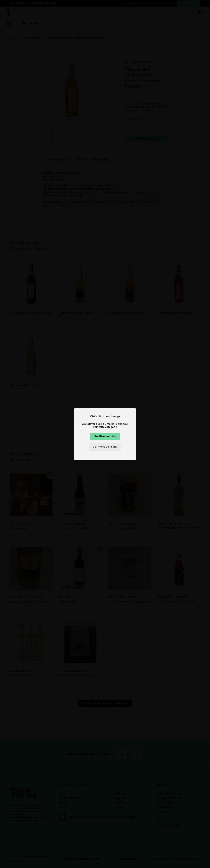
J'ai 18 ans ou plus (105, 436)
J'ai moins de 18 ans (105, 447)
